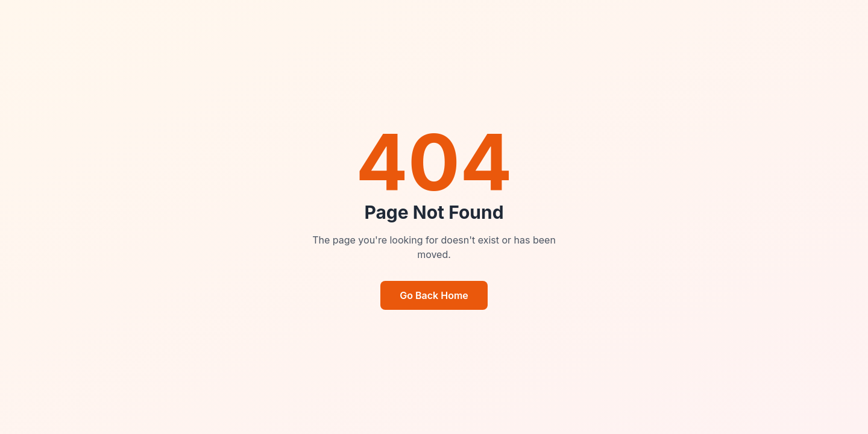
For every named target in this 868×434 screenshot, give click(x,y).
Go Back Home (434, 295)
